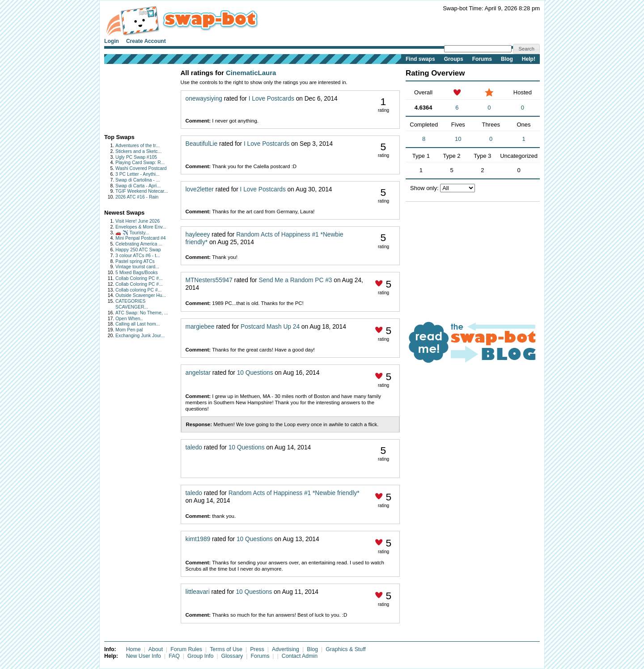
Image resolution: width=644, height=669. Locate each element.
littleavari (198, 592)
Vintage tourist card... (137, 267)
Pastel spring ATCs (135, 261)
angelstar (198, 373)
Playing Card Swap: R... (140, 163)
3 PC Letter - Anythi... (138, 174)
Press (257, 649)
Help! (529, 59)
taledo (194, 447)
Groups (454, 59)
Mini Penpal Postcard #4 (141, 238)
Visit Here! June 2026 (138, 221)
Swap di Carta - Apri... (138, 186)
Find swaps (420, 59)
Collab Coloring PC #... (139, 278)
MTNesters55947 (209, 280)
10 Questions (255, 373)
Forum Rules (186, 649)
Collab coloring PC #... (138, 290)
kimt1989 (198, 539)
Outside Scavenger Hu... (141, 295)
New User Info (144, 656)
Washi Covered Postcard (141, 168)
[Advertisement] (132, 97)
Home (133, 649)
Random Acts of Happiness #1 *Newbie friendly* (294, 493)
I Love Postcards (271, 99)
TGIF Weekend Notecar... (142, 191)
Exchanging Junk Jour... (140, 336)
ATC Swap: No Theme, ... (142, 313)
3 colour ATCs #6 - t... (138, 256)
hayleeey (198, 235)
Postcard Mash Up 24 (270, 327)
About (156, 649)
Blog (507, 59)
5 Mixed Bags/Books (137, 273)
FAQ (174, 656)
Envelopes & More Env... (141, 227)
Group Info (200, 656)
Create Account (146, 41)
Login (112, 41)
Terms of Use (226, 649)
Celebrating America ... (139, 244)
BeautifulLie (202, 144)
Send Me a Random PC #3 (296, 280)
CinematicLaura (251, 73)
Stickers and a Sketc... (138, 151)
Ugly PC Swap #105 (136, 157)
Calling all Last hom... (138, 324)
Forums (482, 59)
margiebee (200, 327)
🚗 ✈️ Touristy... (132, 233)
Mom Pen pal (129, 330)
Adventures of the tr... (138, 146)
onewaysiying (204, 99)
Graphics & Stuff (346, 649)
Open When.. (129, 319)
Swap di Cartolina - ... (138, 180)
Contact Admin (300, 656)
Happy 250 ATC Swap (138, 250)
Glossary (232, 656)
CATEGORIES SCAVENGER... (132, 304)
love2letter (200, 189)
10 (458, 139)
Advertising (286, 649)
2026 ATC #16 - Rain (137, 197)
